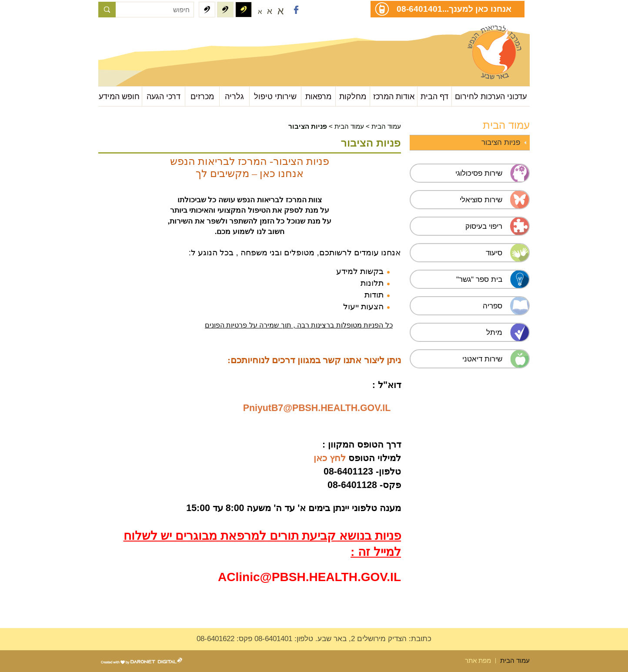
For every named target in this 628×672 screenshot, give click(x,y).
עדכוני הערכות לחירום (491, 96)
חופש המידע (119, 96)
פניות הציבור (501, 142)
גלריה (234, 96)
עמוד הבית (386, 126)
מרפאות (318, 96)
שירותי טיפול (275, 96)
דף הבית (434, 96)
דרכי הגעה (164, 96)
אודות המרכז (394, 96)
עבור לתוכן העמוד (142, 35)
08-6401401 (419, 9)
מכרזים (202, 96)
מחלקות (353, 96)
